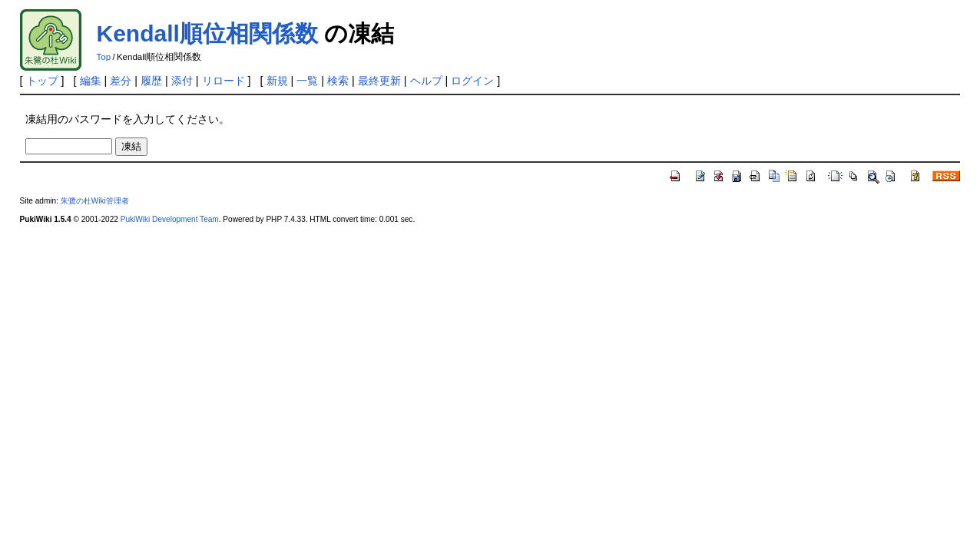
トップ (42, 81)
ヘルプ (426, 81)
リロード (223, 81)
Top (104, 57)
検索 (338, 81)
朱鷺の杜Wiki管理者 (95, 201)
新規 (277, 81)
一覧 (307, 81)
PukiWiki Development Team (170, 219)
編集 (91, 81)
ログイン (472, 81)
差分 (121, 81)
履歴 (151, 81)
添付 (182, 81)
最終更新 (379, 81)
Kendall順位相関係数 (207, 33)
